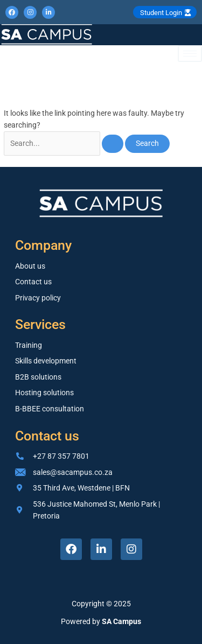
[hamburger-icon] (190, 54)
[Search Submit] (113, 144)
